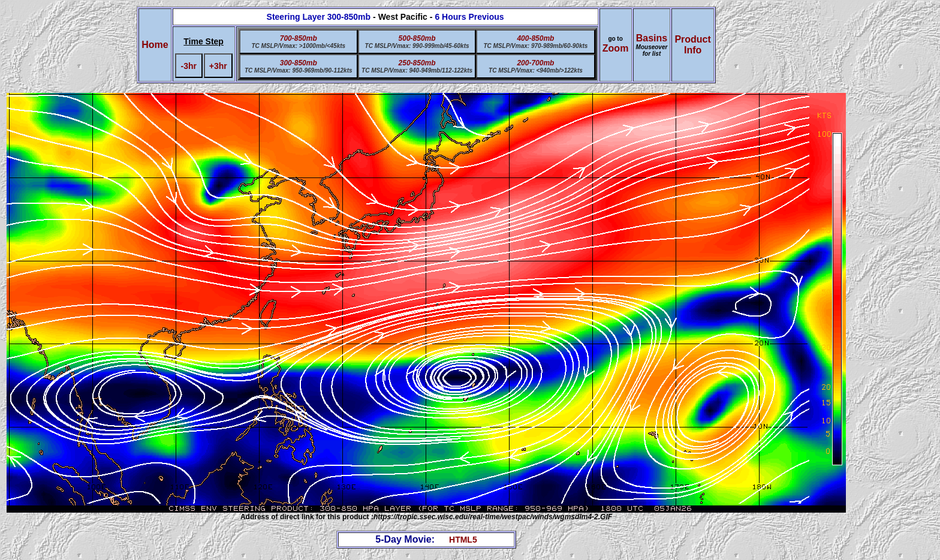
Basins (652, 45)
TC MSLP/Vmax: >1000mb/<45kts (298, 46)
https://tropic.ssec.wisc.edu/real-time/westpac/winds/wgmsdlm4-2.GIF (493, 517)
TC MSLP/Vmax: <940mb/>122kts (536, 70)
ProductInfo (692, 45)
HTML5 (463, 540)
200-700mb (535, 63)
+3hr (218, 66)
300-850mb (299, 63)
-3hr (189, 66)
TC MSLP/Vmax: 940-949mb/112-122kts (417, 70)
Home (155, 45)
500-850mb (417, 38)
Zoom (616, 48)
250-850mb (417, 63)
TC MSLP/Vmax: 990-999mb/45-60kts (417, 46)
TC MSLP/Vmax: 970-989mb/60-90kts (535, 46)
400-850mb (535, 38)
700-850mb (299, 38)
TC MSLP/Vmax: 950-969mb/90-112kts (299, 70)
